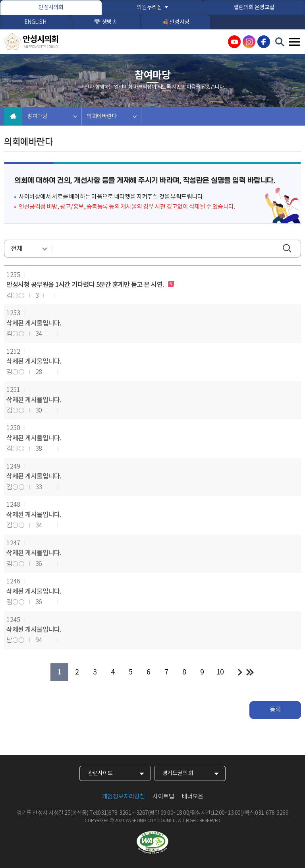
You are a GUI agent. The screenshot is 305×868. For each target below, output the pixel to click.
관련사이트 (100, 773)
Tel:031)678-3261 (110, 813)
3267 (142, 813)
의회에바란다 (102, 116)
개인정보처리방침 (124, 797)
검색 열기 (280, 42)
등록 (275, 710)
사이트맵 (163, 797)
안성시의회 (51, 8)
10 (220, 672)
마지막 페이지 (250, 672)
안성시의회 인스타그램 (249, 42)
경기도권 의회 (178, 773)
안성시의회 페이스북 (264, 42)
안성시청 (180, 22)
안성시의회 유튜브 (234, 42)
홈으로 (13, 116)
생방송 (110, 22)
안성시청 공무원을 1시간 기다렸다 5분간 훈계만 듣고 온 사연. (86, 285)
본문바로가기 (0, 0)
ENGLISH (35, 22)
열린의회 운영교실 (254, 8)
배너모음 (193, 797)
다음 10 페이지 (240, 672)
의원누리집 (150, 8)
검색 (289, 249)
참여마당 (37, 116)
